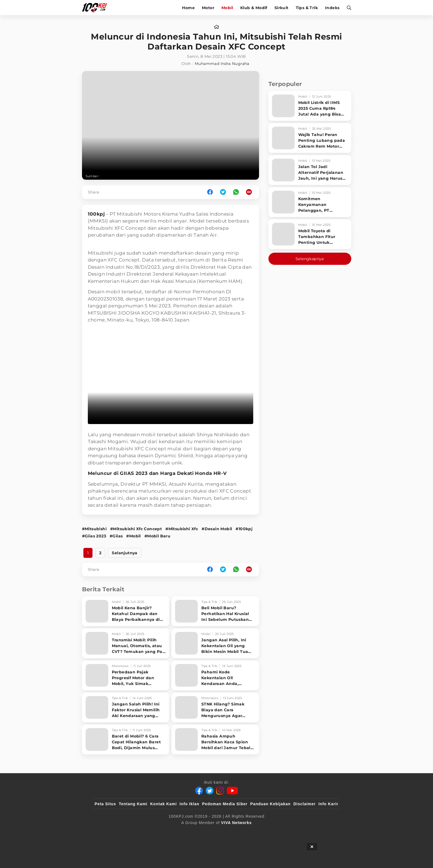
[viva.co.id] (109, 832)
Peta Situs (105, 804)
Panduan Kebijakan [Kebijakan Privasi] (270, 804)
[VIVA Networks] (237, 823)
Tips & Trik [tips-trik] (307, 8)
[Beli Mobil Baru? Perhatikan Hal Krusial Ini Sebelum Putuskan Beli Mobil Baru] (215, 611)
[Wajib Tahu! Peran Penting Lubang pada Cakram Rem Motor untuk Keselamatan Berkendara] (310, 138)
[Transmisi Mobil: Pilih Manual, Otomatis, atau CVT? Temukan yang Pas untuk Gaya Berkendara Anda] (126, 643)
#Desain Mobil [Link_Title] (217, 529)
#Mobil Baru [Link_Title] (157, 536)
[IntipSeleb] (297, 832)
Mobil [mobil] (227, 8)
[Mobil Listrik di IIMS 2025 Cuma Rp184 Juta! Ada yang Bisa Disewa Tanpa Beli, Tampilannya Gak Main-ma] (310, 106)
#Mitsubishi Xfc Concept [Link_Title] (136, 529)
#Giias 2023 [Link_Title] (94, 536)
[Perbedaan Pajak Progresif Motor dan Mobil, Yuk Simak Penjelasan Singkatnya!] (126, 675)
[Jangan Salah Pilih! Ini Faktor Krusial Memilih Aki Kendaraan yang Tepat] (126, 707)
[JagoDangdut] (326, 832)
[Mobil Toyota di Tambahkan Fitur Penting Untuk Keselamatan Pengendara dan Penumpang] (310, 234)
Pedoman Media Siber (225, 804)
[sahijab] (158, 832)
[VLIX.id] (184, 832)
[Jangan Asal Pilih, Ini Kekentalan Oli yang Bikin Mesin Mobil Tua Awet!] (215, 643)
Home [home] (188, 8)
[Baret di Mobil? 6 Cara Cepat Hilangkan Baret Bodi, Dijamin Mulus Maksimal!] (126, 739)
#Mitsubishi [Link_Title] (94, 529)
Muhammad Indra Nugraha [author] (222, 64)
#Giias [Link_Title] (116, 536)
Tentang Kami (133, 804)
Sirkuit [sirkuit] (282, 8)
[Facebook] (199, 791)
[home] (216, 27)
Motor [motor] (208, 8)
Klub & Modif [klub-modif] (254, 8)
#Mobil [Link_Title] (133, 536)
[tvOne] (227, 832)
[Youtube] (232, 791)
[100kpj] (136, 832)
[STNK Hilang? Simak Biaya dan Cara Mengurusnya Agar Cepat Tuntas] (215, 707)
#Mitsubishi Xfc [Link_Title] (182, 529)
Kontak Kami (164, 804)
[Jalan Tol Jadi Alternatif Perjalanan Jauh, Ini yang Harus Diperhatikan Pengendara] (310, 170)
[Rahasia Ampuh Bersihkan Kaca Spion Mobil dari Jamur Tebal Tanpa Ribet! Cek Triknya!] (215, 739)
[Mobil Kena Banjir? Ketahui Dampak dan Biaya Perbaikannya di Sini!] (126, 611)
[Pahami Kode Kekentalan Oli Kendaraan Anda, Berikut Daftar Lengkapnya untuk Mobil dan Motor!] (215, 675)
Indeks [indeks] (332, 8)
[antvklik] (270, 832)
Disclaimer (304, 804)
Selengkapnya (310, 259)
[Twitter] (210, 791)
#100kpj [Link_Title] (244, 529)
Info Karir (328, 804)
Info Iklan (189, 804)
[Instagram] (220, 791)
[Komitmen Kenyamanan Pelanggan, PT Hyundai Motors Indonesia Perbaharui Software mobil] (310, 202)
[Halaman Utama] (97, 8)
